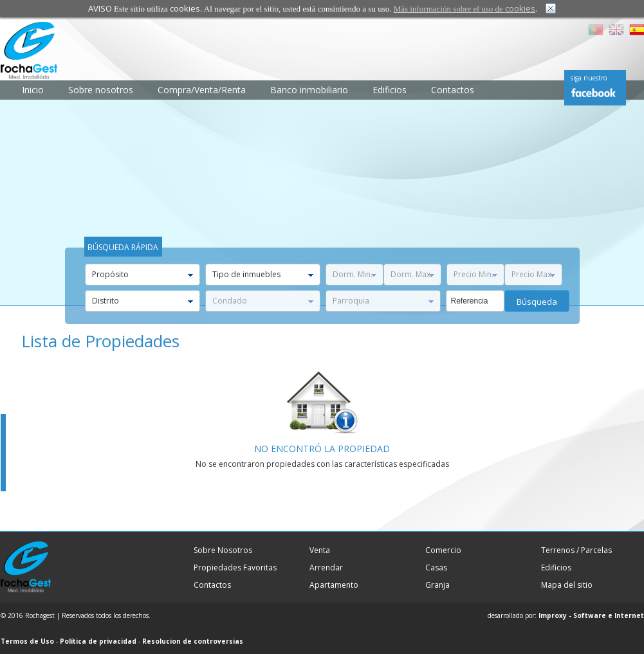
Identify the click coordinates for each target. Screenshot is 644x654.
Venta (320, 550)
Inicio (33, 90)
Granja (437, 585)
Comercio (443, 550)
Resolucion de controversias (193, 641)
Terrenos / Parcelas (576, 550)
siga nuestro (589, 78)
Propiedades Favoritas (235, 568)
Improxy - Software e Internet (591, 615)
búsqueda (537, 302)
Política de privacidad (98, 641)
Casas (436, 568)
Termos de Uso (27, 641)
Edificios (390, 90)
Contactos (453, 90)
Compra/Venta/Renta (202, 90)
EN (616, 30)
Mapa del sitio (567, 585)
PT (596, 30)
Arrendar (326, 568)
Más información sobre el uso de (465, 9)
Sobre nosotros (101, 90)
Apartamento (334, 585)
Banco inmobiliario (309, 90)
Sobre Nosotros (223, 550)
